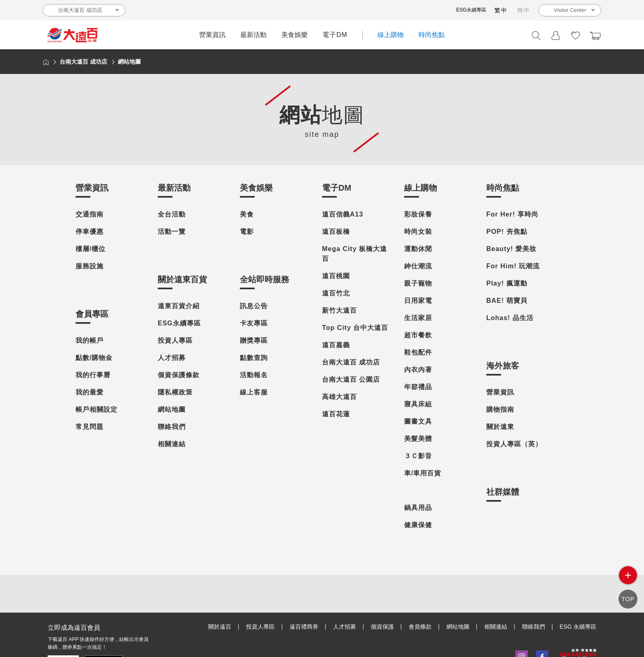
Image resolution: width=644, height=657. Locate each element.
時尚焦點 (432, 35)
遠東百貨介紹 (179, 306)
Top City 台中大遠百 (355, 328)
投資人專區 (175, 340)
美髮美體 (418, 439)
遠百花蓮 (336, 414)
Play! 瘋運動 (507, 283)
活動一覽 (172, 232)
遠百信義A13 (343, 214)
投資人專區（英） (514, 444)
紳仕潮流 (418, 266)
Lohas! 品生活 (510, 318)
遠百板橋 (336, 232)
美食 (247, 214)
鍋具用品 (418, 508)
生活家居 (418, 318)
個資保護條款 (179, 375)
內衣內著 (418, 370)
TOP (628, 599)
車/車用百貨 (423, 473)
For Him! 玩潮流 (513, 266)
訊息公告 (254, 306)
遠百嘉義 (336, 345)
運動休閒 (418, 249)
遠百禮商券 (304, 627)
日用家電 (418, 301)
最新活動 (253, 35)
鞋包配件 (418, 352)
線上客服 (254, 392)
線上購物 (391, 35)
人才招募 (172, 358)
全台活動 (172, 214)
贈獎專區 (254, 340)
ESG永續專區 (471, 10)
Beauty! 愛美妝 (511, 249)
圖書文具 (418, 421)
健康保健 (418, 525)
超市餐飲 (418, 335)
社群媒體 (503, 492)
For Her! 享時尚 (512, 214)
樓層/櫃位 (91, 249)
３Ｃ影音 (418, 456)
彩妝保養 (418, 214)
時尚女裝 (418, 232)
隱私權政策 (175, 392)
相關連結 (172, 444)
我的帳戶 (90, 340)
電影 (247, 232)
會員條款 (420, 627)
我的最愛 (90, 392)
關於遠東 (500, 427)
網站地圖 (172, 409)
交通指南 (90, 214)
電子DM (335, 35)
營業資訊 (212, 35)
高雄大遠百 (339, 397)
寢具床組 (418, 404)
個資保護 (382, 627)
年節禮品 (418, 387)
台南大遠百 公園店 (351, 379)
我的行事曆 (93, 375)
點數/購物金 (94, 358)
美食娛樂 (294, 35)
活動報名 (254, 375)
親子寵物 (418, 283)
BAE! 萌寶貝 (507, 301)
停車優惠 (90, 232)
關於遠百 (220, 627)
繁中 (501, 10)
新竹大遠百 (339, 310)
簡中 (524, 10)
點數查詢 (254, 358)
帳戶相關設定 (97, 409)
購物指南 (500, 409)
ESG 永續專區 (578, 627)
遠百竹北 (336, 293)
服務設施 (90, 266)
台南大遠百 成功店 (351, 362)
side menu (628, 575)
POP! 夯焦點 (507, 232)
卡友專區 (254, 323)
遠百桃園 (336, 276)
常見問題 (90, 427)
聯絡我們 (172, 427)
